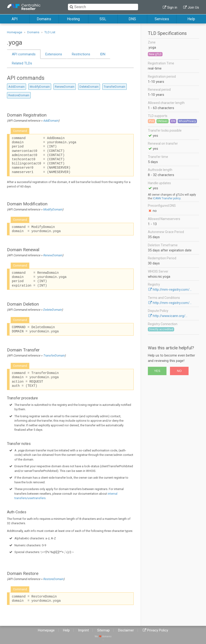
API (15, 19)
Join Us (193, 7)
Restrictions (81, 54)
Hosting (73, 19)
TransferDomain (115, 87)
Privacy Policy (158, 630)
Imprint (83, 630)
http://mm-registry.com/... (172, 290)
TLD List (50, 32)
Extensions (54, 54)
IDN (103, 54)
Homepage (15, 32)
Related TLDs (22, 63)
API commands (24, 54)
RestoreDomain (19, 95)
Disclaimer (126, 630)
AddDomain (17, 87)
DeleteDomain (89, 87)
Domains (44, 19)
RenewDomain (65, 87)
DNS (132, 19)
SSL (103, 19)
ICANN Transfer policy (167, 198)
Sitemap (103, 630)
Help (191, 19)
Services (162, 19)
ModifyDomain (40, 87)
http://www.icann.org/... (170, 316)
